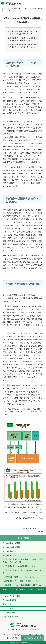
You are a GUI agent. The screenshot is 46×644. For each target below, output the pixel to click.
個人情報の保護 (12, 638)
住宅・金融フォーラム (11, 617)
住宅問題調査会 (9, 613)
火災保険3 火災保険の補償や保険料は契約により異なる (24, 572)
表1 (17, 186)
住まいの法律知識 (9, 551)
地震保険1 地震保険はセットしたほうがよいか (22, 577)
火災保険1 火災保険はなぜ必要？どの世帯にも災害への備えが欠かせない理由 (24, 561)
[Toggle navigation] (43, 3)
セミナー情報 (8, 608)
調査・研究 (7, 604)
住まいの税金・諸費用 (11, 543)
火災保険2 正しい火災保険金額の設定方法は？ (22, 566)
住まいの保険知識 (9, 555)
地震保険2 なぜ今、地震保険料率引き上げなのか (23, 581)
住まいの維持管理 (9, 600)
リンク (6, 635)
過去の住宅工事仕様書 (11, 596)
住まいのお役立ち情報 (11, 547)
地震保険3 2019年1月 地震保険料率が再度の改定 (23, 585)
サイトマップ (16, 635)
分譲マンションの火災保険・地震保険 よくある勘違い (23, 591)
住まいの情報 (23, 538)
